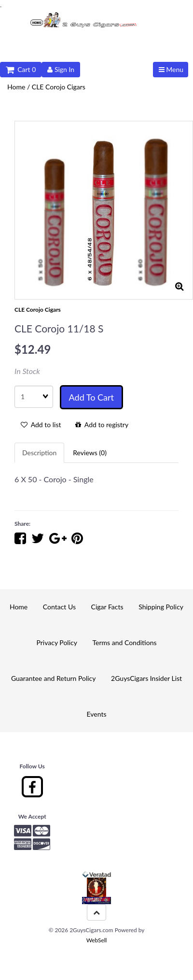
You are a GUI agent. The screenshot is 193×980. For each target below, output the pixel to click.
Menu (171, 69)
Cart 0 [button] (21, 69)
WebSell (97, 940)
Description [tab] (39, 453)
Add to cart (91, 397)
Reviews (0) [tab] (90, 453)
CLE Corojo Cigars (59, 87)
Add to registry (102, 425)
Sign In (61, 69)
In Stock (27, 371)
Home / (20, 87)
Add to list (41, 425)
